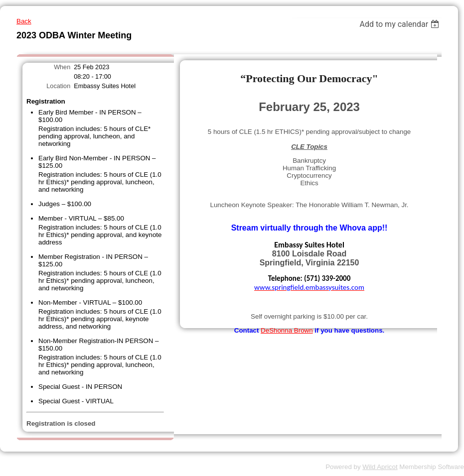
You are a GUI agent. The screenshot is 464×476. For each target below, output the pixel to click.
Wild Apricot (380, 467)
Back (24, 21)
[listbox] (400, 24)
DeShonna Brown (287, 330)
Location (58, 86)
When (62, 67)
